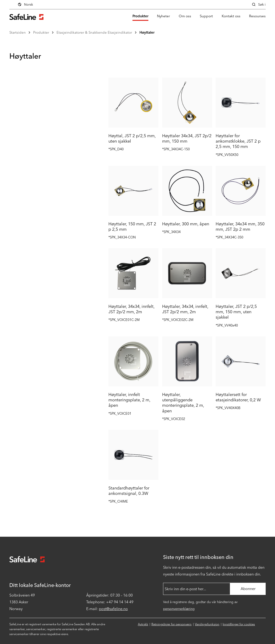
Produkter (140, 16)
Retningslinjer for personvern (171, 624)
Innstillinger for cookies (239, 624)
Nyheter (163, 16)
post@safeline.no (113, 609)
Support (206, 16)
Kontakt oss (231, 16)
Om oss (185, 16)
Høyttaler (147, 32)
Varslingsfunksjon (207, 624)
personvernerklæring (179, 609)
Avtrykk (143, 624)
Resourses (257, 16)
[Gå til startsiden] (26, 16)
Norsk (25, 4)
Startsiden (18, 32)
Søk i (259, 4)
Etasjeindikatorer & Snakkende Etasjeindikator (94, 32)
